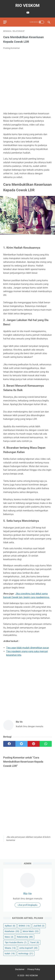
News (9, 937)
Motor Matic (31, 931)
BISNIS (24, 926)
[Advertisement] (27, 81)
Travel (35, 942)
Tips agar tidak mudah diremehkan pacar (27, 648)
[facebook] (9, 744)
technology (26, 954)
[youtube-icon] (27, 13)
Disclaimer (20, 969)
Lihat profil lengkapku (28, 905)
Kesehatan (12, 931)
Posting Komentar (12, 48)
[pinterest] (34, 744)
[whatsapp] (46, 744)
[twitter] (21, 744)
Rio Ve (27, 894)
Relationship (25, 937)
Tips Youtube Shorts (16, 942)
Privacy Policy (34, 969)
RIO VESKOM (27, 5)
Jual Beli (39, 926)
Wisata (10, 948)
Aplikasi (10, 926)
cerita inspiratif (28, 948)
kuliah (10, 954)
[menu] (5, 22)
